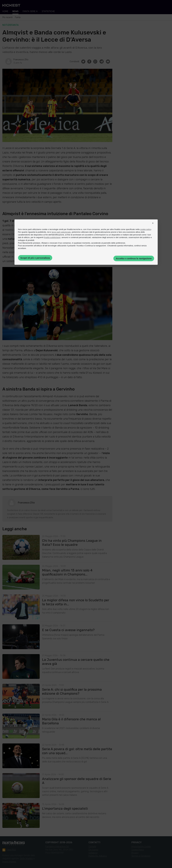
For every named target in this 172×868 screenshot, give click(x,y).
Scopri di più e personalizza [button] (35, 258)
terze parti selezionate (61, 232)
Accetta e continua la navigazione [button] (134, 258)
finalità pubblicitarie (52, 237)
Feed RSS (9, 850)
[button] (153, 226)
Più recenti (7, 17)
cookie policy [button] (146, 229)
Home (5, 11)
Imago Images (9, 862)
